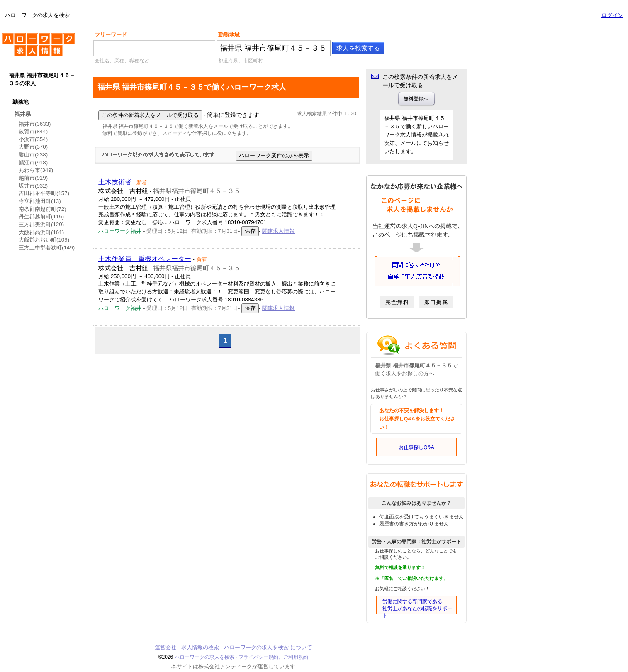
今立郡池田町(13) (40, 201)
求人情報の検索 (200, 647)
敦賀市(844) (33, 131)
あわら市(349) (36, 170)
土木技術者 (115, 182)
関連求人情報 (278, 231)
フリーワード (111, 35)
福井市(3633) (35, 124)
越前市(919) (33, 178)
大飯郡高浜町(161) (41, 232)
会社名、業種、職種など (122, 61)
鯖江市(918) (33, 163)
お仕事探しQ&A (416, 447)
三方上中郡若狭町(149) (47, 248)
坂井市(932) (33, 186)
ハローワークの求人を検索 (38, 48)
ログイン (612, 15)
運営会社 (166, 647)
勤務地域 (229, 35)
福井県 (23, 114)
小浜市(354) (33, 139)
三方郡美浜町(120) (41, 224)
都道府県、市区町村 (241, 61)
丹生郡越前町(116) (41, 216)
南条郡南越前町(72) (43, 209)
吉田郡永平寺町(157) (44, 193)
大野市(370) (33, 147)
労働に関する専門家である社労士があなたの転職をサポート (417, 608)
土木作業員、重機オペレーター (145, 259)
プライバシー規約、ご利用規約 (273, 657)
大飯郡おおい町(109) (44, 240)
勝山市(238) (33, 155)
